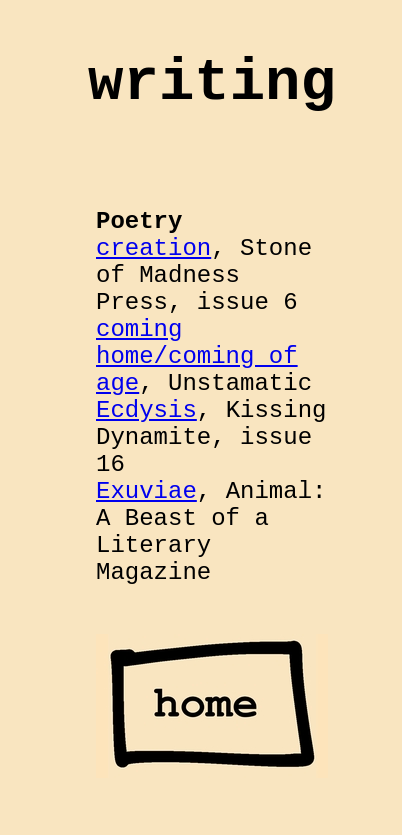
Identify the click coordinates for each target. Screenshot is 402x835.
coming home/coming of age (197, 356)
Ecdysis (146, 410)
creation (153, 248)
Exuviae (146, 491)
